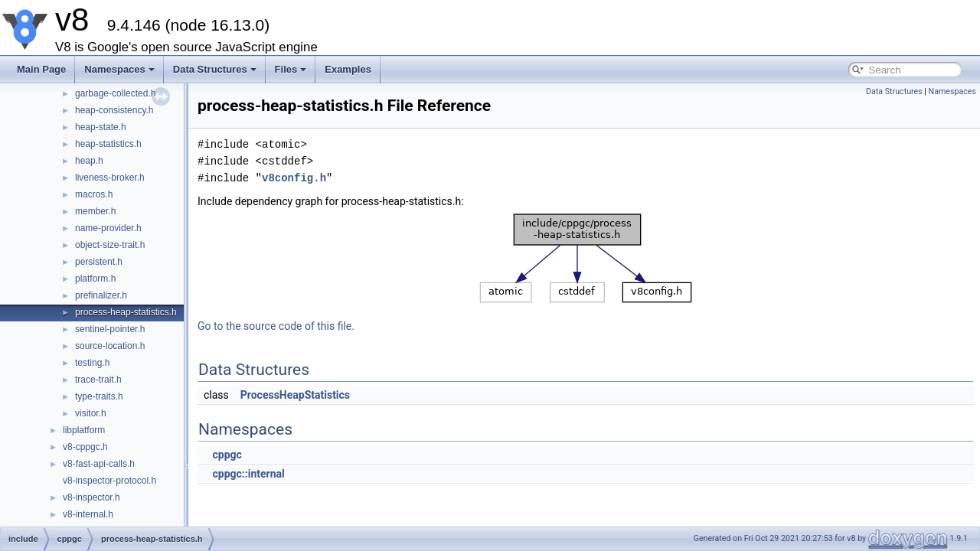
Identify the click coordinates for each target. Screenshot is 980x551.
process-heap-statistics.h (126, 312)
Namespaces (119, 69)
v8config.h (294, 178)
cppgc (227, 455)
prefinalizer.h (101, 295)
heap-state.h (101, 127)
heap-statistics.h (108, 144)
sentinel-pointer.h (110, 329)
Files (291, 69)
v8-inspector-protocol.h (109, 481)
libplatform (84, 430)
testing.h (92, 363)
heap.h (89, 161)
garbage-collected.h (115, 93)
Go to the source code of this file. (276, 326)
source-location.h (110, 346)
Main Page (41, 69)
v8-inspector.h (91, 497)
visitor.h (91, 413)
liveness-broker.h (110, 178)
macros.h (94, 194)
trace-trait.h (98, 380)
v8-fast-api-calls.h (99, 464)
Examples (348, 69)
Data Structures (215, 69)
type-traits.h (99, 396)
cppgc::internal (248, 474)
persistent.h (99, 262)
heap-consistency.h (114, 110)
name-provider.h (108, 228)
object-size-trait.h (110, 245)
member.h (95, 211)
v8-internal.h (88, 514)
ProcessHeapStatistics (295, 395)
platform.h (95, 279)
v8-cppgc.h (85, 447)
